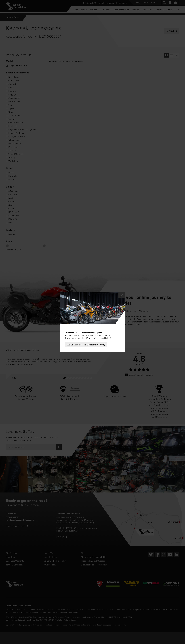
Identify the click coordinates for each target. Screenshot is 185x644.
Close (122, 295)
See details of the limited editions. (86, 345)
